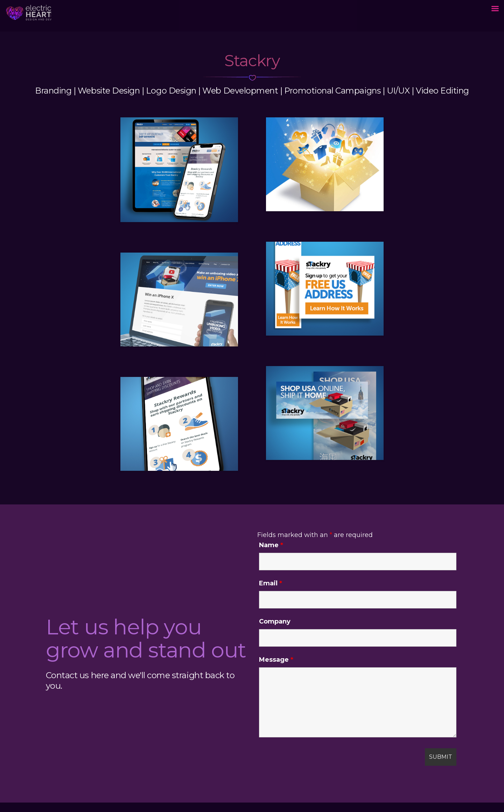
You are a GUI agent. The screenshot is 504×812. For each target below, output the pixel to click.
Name (271, 545)
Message (276, 660)
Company (275, 621)
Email (271, 583)
